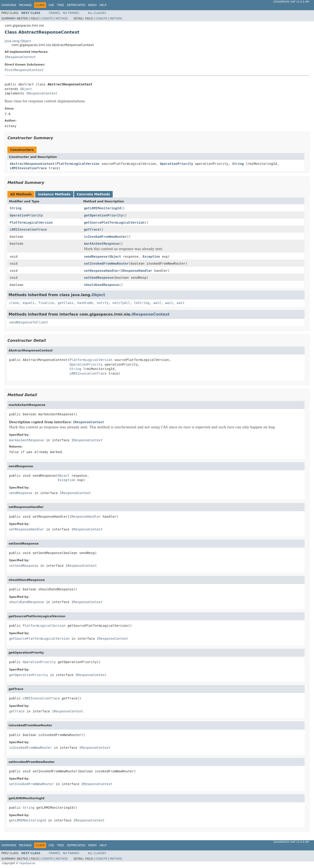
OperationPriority (176, 164)
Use (51, 5)
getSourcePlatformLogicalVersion (114, 222)
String (238, 164)
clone (14, 303)
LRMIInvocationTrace (28, 168)
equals (29, 303)
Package (25, 5)
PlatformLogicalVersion (78, 164)
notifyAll (121, 303)
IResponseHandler (137, 271)
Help (103, 5)
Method (62, 19)
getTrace (92, 229)
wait (157, 303)
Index (93, 5)
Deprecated (76, 5)
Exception (151, 257)
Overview (9, 5)
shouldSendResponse (102, 285)
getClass (66, 303)
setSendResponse (99, 278)
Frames (54, 13)
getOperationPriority (104, 215)
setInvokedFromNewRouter (106, 263)
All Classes (97, 13)
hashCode (85, 303)
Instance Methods (54, 194)
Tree (61, 5)
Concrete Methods (93, 194)
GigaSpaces (27, 863)
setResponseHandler (102, 271)
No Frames (71, 13)
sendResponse (96, 257)
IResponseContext (20, 57)
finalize (46, 303)
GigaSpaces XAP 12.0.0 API (291, 2)
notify (103, 303)
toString (142, 303)
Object (26, 89)
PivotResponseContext (24, 70)
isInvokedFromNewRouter (105, 237)
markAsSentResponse (102, 244)
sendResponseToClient (29, 322)
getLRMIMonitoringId (103, 208)
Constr (47, 19)
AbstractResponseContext (32, 164)
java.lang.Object (18, 41)
